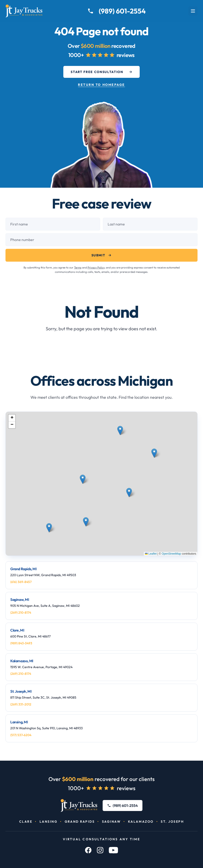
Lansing (49, 822)
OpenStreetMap (171, 554)
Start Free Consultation (101, 72)
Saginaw (111, 822)
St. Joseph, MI (21, 691)
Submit (101, 255)
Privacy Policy (96, 267)
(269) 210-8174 (21, 613)
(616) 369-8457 (21, 582)
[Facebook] (88, 850)
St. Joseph (172, 822)
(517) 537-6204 (21, 735)
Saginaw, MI (20, 599)
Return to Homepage (101, 85)
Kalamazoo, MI (22, 661)
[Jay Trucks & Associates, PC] (79, 806)
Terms (78, 267)
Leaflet (151, 554)
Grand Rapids (80, 822)
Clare (26, 822)
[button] (84, 487)
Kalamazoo (141, 822)
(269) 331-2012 (21, 704)
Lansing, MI (19, 722)
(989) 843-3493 (21, 643)
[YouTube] (113, 850)
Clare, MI (17, 630)
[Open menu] (193, 11)
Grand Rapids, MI (23, 569)
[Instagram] (100, 850)
